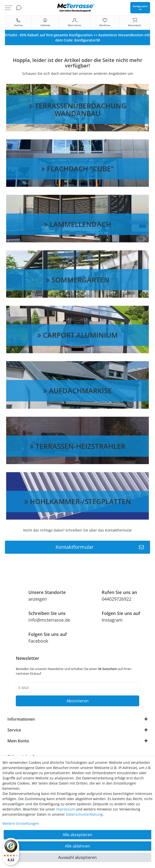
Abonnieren (78, 701)
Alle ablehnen (77, 846)
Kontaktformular (100, 547)
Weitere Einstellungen (21, 823)
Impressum (65, 809)
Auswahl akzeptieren (77, 857)
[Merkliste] (105, 23)
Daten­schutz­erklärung (84, 814)
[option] (77, 38)
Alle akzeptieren (77, 835)
